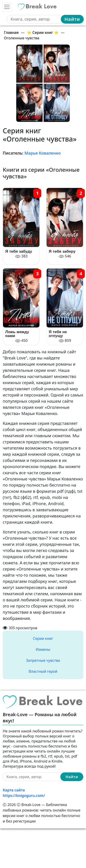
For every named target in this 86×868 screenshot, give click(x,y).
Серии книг (43, 638)
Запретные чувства (43, 660)
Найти (72, 19)
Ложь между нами (17, 334)
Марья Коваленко (42, 153)
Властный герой (43, 671)
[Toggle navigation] (7, 7)
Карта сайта (14, 790)
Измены (43, 649)
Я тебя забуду (19, 251)
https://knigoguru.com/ (24, 796)
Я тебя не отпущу (58, 334)
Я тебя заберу (62, 251)
